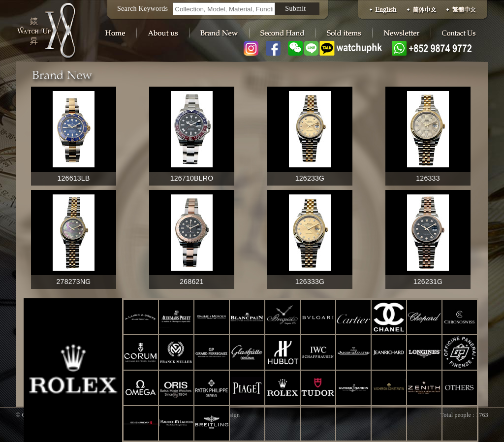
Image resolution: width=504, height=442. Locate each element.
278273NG (74, 282)
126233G (310, 178)
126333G (310, 282)
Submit (295, 9)
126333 (428, 178)
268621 (191, 282)
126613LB (73, 178)
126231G (428, 282)
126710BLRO (192, 178)
